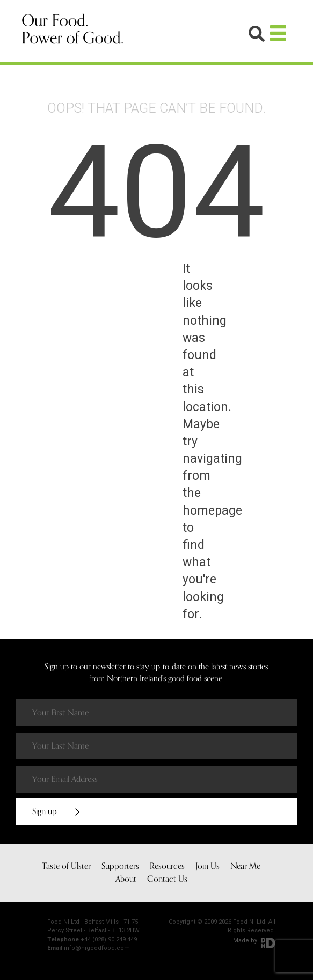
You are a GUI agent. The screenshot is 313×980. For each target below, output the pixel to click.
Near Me (245, 866)
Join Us (208, 866)
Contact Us (167, 879)
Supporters (120, 866)
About (126, 879)
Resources (167, 866)
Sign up (56, 811)
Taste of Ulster (66, 866)
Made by (254, 941)
